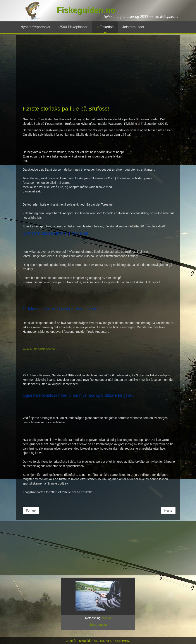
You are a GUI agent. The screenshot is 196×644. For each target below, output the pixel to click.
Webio (107, 618)
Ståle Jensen (98, 625)
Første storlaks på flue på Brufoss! (66, 109)
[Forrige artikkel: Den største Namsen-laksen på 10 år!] (31, 511)
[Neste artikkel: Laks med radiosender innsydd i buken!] (168, 511)
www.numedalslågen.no (39, 349)
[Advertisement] (98, 72)
